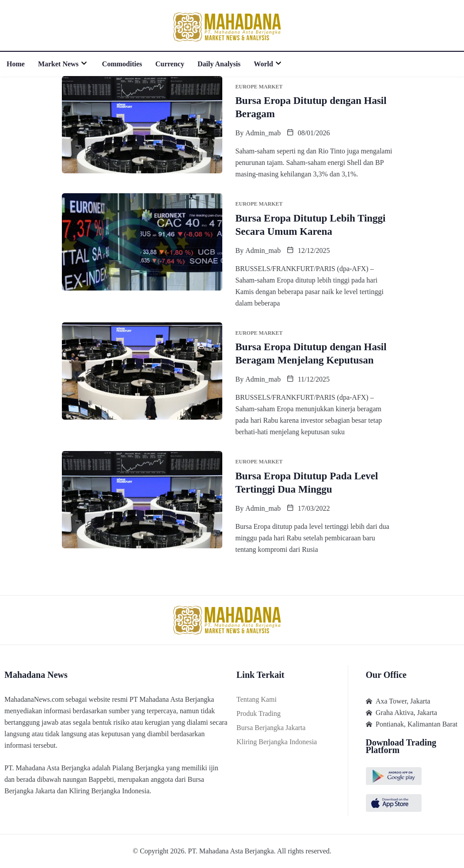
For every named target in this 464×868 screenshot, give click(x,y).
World (268, 64)
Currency (170, 64)
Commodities (122, 64)
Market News (63, 64)
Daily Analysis (219, 64)
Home (16, 64)
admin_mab (263, 133)
